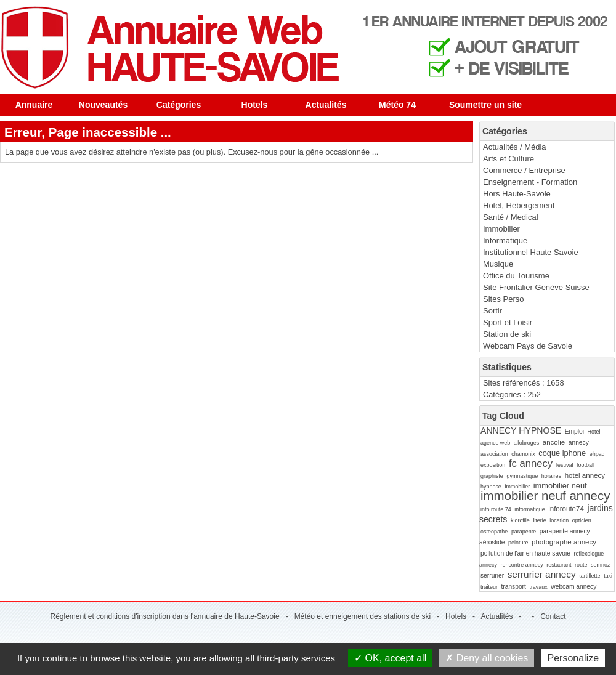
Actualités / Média (515, 147)
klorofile (520, 520)
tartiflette (590, 576)
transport (513, 587)
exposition (493, 465)
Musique (498, 264)
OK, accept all (390, 658)
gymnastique (522, 476)
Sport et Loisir (508, 322)
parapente (524, 532)
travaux (538, 587)
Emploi (574, 431)
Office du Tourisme (516, 276)
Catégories (179, 105)
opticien (582, 520)
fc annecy (531, 463)
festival (565, 465)
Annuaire (34, 105)
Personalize (573, 658)
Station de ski (507, 334)
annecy (579, 443)
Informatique (505, 240)
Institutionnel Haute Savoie (531, 252)
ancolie (554, 442)
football (586, 465)
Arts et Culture (509, 159)
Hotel (594, 432)
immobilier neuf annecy (545, 495)
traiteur (489, 587)
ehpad (597, 454)
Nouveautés (103, 105)
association (494, 454)
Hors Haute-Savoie (517, 194)
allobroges (526, 443)
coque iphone (562, 453)
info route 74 (496, 509)
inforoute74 (566, 509)
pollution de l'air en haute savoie (525, 553)
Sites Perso (503, 299)
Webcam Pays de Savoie (528, 346)
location (559, 520)
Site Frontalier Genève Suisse (536, 287)
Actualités (326, 105)
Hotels (255, 105)
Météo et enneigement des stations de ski (363, 616)
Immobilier (501, 229)
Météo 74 (397, 105)
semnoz (600, 565)
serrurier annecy (542, 574)
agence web (495, 443)
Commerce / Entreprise (524, 170)
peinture (518, 543)
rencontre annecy (521, 565)
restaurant (559, 565)
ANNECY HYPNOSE (521, 430)
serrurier (492, 576)
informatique (529, 509)
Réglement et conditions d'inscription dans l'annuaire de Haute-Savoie (164, 616)
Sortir (492, 311)
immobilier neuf (560, 486)
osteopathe (494, 532)
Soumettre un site (485, 105)
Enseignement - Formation (530, 182)
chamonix (523, 454)
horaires (551, 476)
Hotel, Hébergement (519, 205)
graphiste (492, 476)
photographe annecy (564, 542)
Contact (553, 616)
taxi (608, 576)
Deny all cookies (487, 658)
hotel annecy (585, 475)
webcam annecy (573, 587)
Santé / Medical (511, 217)
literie (539, 520)
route (581, 565)
